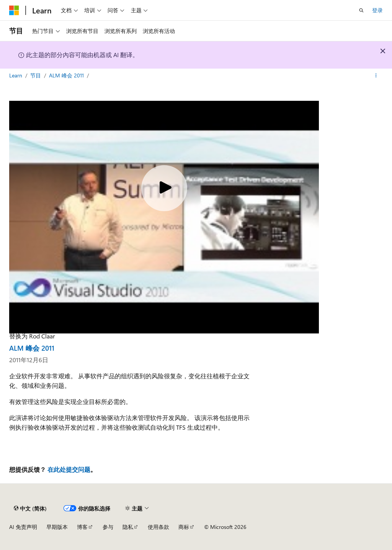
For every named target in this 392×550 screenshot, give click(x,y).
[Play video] (164, 188)
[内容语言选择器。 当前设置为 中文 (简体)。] (30, 508)
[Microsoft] (14, 10)
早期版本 (57, 527)
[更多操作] (376, 76)
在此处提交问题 (69, 469)
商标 (184, 527)
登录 (377, 10)
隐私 (128, 527)
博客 (82, 527)
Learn (16, 75)
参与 (108, 527)
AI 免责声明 (23, 527)
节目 (36, 75)
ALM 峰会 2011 (67, 75)
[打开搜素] (361, 10)
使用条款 (158, 527)
